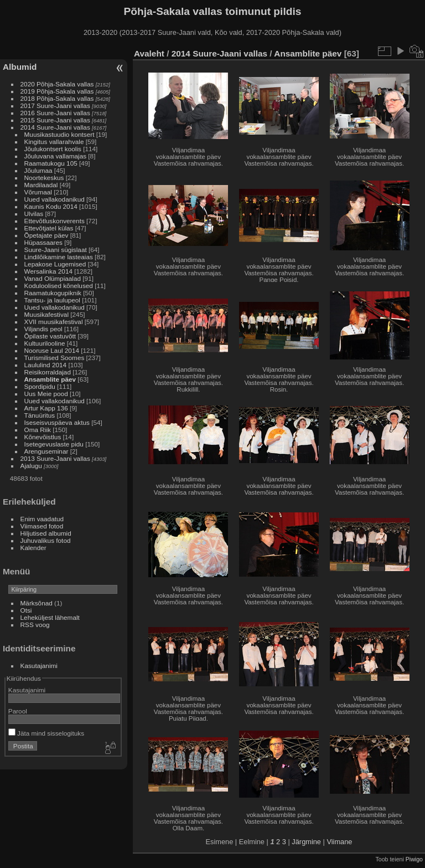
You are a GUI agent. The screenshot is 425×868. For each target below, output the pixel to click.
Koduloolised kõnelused (59, 286)
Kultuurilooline (45, 343)
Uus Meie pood (46, 394)
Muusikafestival (46, 314)
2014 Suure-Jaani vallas (55, 127)
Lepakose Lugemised (55, 264)
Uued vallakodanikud (55, 199)
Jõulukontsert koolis (53, 149)
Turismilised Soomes (55, 358)
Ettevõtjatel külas (49, 228)
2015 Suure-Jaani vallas (55, 120)
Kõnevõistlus (43, 437)
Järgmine (306, 842)
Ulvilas (34, 214)
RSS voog (35, 625)
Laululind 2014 (46, 365)
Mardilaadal (41, 185)
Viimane (339, 842)
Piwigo (414, 859)
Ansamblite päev (50, 379)
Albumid (20, 67)
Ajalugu (31, 466)
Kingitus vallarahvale (54, 142)
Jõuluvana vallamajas (56, 156)
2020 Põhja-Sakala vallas (57, 84)
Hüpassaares (43, 242)
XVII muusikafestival (54, 322)
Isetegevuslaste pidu (54, 444)
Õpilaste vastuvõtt (50, 336)
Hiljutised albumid (46, 533)
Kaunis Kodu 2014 (51, 206)
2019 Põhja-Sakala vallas (57, 91)
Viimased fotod (42, 526)
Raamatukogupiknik (53, 293)
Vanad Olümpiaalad (53, 278)
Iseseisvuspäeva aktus (57, 422)
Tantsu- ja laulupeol (52, 300)
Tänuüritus (40, 415)
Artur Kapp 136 (46, 408)
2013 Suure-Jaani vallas (55, 458)
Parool (18, 711)
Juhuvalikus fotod (46, 540)
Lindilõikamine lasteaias (59, 257)
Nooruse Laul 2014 (52, 350)
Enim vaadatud (42, 519)
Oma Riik (38, 430)
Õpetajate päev (46, 235)
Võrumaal (38, 192)
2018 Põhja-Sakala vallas (57, 98)
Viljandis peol (43, 329)
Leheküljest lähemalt (50, 617)
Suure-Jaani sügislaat (56, 250)
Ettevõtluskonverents (55, 221)
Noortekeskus (44, 178)
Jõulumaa (38, 170)
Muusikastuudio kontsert (59, 134)
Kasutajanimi (39, 666)
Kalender (33, 548)
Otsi (26, 610)
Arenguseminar (46, 451)
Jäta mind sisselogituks (46, 733)
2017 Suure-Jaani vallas (55, 106)
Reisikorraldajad (48, 372)
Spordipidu (40, 386)
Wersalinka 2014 (48, 271)
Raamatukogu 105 (51, 163)
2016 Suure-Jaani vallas (55, 113)
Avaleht (149, 53)
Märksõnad (37, 603)
